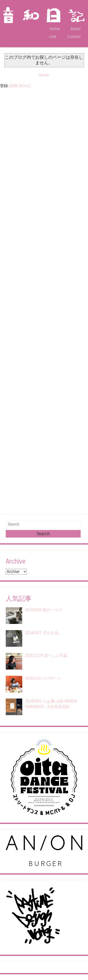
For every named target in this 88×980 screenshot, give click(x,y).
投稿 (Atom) (20, 86)
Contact (74, 37)
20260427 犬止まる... (43, 633)
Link (53, 37)
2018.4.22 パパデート (43, 678)
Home (55, 29)
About (76, 29)
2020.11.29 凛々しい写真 (46, 656)
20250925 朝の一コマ (44, 610)
